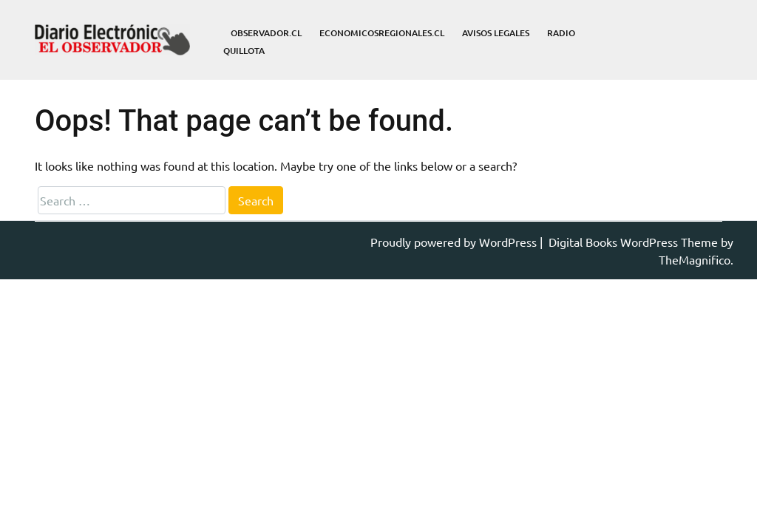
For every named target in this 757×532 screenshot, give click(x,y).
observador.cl (266, 33)
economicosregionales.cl (382, 33)
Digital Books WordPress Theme (635, 242)
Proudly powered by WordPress (455, 242)
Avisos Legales (496, 33)
